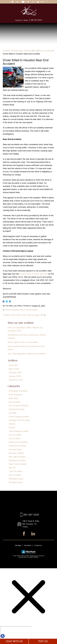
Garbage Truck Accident (19, 420)
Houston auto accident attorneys (34, 274)
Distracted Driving (17, 409)
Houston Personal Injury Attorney (17, 51)
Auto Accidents (45, 51)
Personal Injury (15, 449)
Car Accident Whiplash (19, 406)
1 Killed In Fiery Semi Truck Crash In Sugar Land (23, 315)
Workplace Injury (16, 479)
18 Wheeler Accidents (18, 391)
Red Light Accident (17, 457)
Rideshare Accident (17, 460)
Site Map (18, 546)
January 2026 (15, 376)
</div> (16, 635)
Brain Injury (14, 398)
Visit (28, 2)
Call (18, 2)
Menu (43, 2)
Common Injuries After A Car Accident (21, 310)
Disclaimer (28, 546)
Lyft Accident (15, 438)
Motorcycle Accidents (18, 442)
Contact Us (38, 546)
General (12, 424)
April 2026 (13, 365)
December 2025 (16, 380)
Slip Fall (12, 468)
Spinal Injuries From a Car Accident (23, 342)
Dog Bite (13, 413)
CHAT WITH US (14, 641)
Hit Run (12, 428)
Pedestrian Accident (17, 446)
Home (13, 2)
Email (23, 2)
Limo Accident (15, 435)
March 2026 (14, 369)
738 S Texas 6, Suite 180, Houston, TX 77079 (31, 524)
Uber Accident (15, 475)
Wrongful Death (16, 482)
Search (33, 2)
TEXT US (43, 641)
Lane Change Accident (19, 431)
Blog (35, 51)
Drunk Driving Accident (19, 417)
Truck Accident (15, 471)
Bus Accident (14, 402)
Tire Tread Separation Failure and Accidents (27, 354)
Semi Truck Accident (18, 464)
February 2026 (15, 373)
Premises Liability (16, 453)
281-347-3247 (37, 20)
